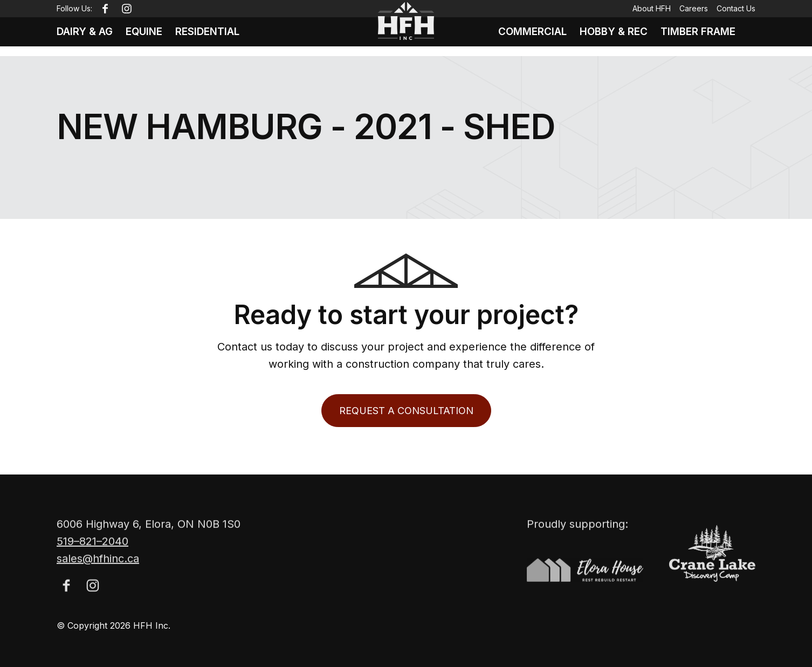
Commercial (528, 37)
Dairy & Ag (86, 37)
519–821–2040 (92, 556)
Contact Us (736, 8)
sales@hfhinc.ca (98, 573)
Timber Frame (703, 37)
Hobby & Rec (614, 37)
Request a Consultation (406, 411)
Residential (215, 37)
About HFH (652, 8)
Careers (694, 8)
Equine (149, 37)
